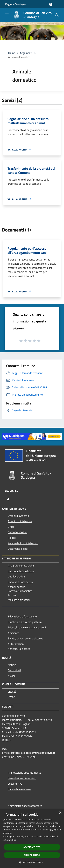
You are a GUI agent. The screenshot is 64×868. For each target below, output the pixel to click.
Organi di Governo (18, 516)
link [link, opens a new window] (14, 840)
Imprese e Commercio (20, 582)
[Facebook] (8, 500)
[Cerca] (57, 15)
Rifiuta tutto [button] (32, 855)
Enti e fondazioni (18, 532)
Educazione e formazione (22, 616)
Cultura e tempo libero (21, 571)
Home (12, 53)
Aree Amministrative (20, 521)
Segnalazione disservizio (22, 778)
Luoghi (12, 691)
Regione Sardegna (16, 4)
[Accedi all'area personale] (51, 4)
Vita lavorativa (16, 576)
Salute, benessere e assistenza (26, 638)
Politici (12, 538)
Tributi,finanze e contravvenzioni (27, 627)
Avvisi (11, 676)
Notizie (12, 665)
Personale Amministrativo (23, 543)
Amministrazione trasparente (25, 806)
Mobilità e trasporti (19, 600)
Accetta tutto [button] (32, 847)
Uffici (11, 527)
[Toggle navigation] (7, 15)
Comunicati (14, 670)
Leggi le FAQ (15, 784)
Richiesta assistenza (20, 789)
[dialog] (32, 839)
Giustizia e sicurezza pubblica (25, 622)
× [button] (60, 813)
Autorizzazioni (16, 644)
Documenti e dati (18, 549)
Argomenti (26, 53)
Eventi (12, 697)
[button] (32, 862)
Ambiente (13, 633)
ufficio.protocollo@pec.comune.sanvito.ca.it (28, 753)
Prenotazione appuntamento (24, 773)
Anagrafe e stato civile (21, 565)
